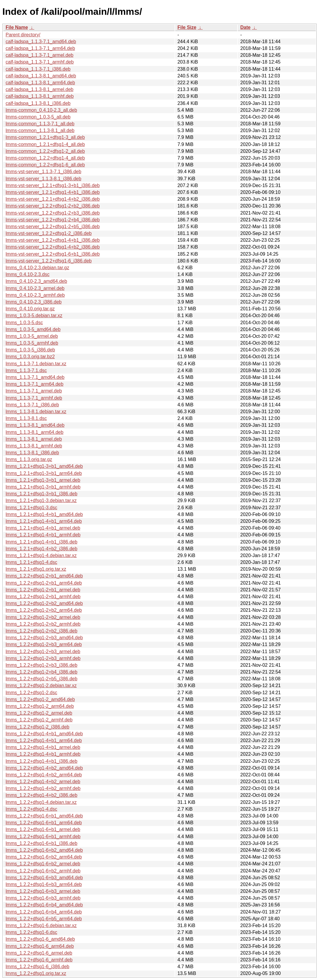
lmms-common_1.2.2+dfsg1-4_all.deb (45, 158)
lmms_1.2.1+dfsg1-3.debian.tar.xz (41, 500)
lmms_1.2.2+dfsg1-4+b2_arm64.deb (44, 775)
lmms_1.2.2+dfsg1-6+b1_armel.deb (43, 829)
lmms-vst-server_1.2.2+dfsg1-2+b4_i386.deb (53, 220)
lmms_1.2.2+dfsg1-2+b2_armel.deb (43, 617)
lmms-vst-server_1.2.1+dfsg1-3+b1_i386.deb (53, 185)
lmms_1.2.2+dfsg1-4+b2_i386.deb (41, 795)
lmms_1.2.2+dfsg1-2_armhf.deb (39, 720)
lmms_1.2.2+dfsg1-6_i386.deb (38, 967)
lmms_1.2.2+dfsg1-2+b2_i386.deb (41, 631)
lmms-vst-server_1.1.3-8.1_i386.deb (43, 179)
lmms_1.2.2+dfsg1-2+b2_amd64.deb (44, 603)
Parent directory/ (23, 35)
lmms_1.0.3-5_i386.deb (30, 350)
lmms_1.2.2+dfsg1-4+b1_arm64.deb (44, 740)
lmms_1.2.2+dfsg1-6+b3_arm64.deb (44, 884)
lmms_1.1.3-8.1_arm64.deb (35, 432)
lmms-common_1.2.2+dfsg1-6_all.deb (45, 165)
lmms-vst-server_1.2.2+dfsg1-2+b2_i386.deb (53, 206)
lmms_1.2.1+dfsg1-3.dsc (31, 508)
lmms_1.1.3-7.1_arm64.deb (35, 384)
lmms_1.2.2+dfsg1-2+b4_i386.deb (41, 672)
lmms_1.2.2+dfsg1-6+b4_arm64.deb (44, 912)
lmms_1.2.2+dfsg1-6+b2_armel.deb (43, 864)
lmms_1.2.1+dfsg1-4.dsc (31, 562)
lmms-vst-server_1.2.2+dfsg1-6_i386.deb (49, 261)
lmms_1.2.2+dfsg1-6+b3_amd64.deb (44, 878)
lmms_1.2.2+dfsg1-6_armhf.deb (39, 960)
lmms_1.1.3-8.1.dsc (26, 418)
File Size (187, 27)
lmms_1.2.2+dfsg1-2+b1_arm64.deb (44, 583)
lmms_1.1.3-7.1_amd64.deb (35, 377)
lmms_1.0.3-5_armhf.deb (32, 343)
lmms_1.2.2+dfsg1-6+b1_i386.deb (41, 843)
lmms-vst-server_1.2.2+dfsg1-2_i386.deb (49, 233)
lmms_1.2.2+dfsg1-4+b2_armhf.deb (43, 788)
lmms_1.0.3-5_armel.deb (32, 336)
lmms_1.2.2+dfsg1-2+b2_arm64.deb (44, 610)
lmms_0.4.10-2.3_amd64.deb (36, 281)
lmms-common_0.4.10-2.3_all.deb (41, 110)
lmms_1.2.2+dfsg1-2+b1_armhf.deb (43, 597)
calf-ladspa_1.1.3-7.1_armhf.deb (40, 62)
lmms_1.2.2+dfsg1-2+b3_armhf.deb (43, 658)
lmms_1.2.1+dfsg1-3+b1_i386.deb (41, 494)
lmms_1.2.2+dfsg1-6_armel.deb (39, 953)
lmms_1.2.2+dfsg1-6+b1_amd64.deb (44, 816)
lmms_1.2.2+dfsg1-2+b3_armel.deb (43, 652)
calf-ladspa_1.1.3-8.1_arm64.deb (40, 83)
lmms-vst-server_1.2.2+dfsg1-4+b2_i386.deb (53, 247)
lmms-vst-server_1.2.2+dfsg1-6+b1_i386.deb (53, 254)
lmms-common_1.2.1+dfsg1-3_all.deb (45, 137)
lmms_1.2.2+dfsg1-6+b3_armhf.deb (43, 898)
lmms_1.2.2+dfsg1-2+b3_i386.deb (41, 665)
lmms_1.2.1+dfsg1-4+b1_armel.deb (43, 528)
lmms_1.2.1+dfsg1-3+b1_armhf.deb (43, 487)
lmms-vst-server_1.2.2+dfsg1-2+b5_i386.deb (53, 227)
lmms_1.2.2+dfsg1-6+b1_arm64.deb (44, 823)
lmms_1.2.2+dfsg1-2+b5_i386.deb (41, 679)
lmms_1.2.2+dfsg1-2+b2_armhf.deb (43, 624)
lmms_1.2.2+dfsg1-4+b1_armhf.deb (43, 754)
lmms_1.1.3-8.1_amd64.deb (35, 425)
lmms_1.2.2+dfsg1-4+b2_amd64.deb (44, 768)
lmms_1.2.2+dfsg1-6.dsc (31, 932)
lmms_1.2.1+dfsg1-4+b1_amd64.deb (44, 514)
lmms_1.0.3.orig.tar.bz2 (30, 357)
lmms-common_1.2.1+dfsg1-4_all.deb (45, 144)
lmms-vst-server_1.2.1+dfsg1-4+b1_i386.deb (53, 192)
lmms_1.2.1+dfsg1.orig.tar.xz (36, 569)
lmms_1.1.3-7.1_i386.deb (32, 405)
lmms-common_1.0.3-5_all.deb (38, 117)
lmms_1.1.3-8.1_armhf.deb (34, 446)
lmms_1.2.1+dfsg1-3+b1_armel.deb (43, 480)
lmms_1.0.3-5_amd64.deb (33, 329)
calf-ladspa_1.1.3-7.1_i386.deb (38, 69)
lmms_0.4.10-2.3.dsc (28, 274)
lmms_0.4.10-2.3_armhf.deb (35, 295)
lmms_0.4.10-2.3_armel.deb (35, 288)
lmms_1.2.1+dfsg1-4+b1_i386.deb (41, 542)
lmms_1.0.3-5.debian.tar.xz (34, 315)
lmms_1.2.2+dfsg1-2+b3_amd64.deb (44, 638)
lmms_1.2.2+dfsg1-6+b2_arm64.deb (44, 857)
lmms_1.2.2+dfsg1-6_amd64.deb (40, 939)
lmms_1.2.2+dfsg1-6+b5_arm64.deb (44, 919)
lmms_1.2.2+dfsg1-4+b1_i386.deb (41, 761)
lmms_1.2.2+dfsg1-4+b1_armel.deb (43, 747)
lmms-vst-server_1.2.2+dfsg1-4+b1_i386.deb (53, 240)
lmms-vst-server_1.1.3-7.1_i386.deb (43, 172)
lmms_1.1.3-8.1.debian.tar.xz (36, 412)
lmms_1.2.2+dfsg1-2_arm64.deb (40, 706)
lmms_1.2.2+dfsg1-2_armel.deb (39, 713)
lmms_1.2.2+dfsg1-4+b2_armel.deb (43, 782)
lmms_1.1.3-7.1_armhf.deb (34, 398)
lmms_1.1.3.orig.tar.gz (29, 459)
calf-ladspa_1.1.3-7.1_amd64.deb (41, 42)
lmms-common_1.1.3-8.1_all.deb (40, 130)
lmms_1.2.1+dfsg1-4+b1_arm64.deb (44, 521)
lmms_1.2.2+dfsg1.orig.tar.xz (36, 973)
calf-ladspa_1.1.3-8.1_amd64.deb (41, 76)
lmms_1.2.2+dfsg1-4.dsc (31, 809)
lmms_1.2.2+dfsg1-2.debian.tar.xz (41, 685)
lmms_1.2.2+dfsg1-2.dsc (31, 693)
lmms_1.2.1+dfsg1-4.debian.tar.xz (41, 555)
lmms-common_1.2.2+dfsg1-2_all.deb (45, 151)
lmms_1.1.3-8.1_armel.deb (34, 439)
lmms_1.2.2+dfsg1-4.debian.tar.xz (41, 802)
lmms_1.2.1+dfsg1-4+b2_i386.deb (41, 549)
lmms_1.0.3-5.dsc (24, 323)
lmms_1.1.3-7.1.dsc (26, 370)
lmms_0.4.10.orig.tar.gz (30, 309)
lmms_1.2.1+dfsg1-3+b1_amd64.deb (44, 466)
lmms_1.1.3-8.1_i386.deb (32, 453)
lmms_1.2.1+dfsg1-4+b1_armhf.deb (43, 535)
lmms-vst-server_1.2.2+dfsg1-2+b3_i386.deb (53, 213)
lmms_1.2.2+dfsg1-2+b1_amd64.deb (44, 576)
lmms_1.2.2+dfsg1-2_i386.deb (38, 727)
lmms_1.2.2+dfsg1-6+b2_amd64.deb (44, 850)
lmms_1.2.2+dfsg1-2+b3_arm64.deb (44, 644)
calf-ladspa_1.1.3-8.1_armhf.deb (40, 96)
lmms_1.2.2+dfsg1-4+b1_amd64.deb (44, 734)
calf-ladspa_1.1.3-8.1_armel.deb (39, 89)
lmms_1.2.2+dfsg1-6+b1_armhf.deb (43, 837)
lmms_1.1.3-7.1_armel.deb (34, 391)
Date (245, 27)
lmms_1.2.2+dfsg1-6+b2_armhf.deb (43, 871)
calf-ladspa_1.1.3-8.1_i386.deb (38, 103)
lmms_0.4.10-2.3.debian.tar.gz (37, 268)
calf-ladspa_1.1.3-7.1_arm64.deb (40, 48)
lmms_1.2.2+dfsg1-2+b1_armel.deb (43, 590)
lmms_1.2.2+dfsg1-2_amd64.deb (40, 699)
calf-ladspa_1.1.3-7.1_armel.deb (39, 55)
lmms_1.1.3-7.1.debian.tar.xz (36, 364)
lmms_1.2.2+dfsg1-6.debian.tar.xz (41, 925)
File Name (17, 27)
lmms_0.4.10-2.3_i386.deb (34, 302)
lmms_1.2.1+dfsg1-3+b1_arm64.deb (44, 473)
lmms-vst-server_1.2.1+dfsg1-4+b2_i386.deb (53, 199)
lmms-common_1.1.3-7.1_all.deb (40, 124)
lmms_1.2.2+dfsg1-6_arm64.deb (40, 946)
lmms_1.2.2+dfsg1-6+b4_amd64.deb (44, 905)
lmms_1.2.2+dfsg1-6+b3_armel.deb (43, 891)
